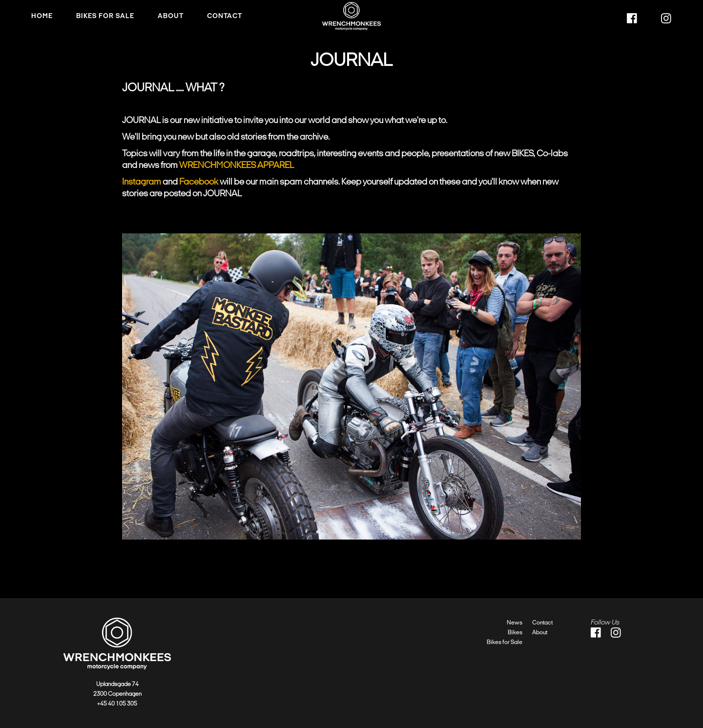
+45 (103, 704)
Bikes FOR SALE (105, 16)
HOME (42, 16)
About (171, 16)
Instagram (142, 182)
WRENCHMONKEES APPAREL (237, 165)
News (515, 623)
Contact (225, 16)
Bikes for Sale (505, 642)
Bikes (515, 632)
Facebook (199, 182)
